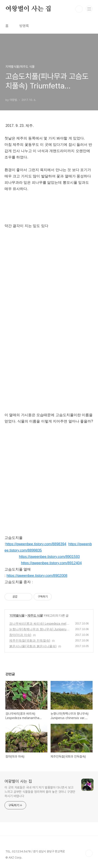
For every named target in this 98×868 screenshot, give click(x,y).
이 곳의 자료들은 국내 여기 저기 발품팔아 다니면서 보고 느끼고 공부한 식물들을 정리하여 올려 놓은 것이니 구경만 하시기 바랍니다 (40, 792)
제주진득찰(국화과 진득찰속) (30, 641)
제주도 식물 (35, 615)
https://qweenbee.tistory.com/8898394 (36, 544)
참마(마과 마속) (20, 635)
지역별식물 (17, 615)
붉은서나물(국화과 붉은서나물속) (33, 646)
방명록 (24, 26)
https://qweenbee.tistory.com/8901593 (49, 557)
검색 (79, 9)
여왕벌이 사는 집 (28, 9)
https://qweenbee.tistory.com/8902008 (37, 576)
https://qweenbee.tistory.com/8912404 (51, 563)
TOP (89, 853)
